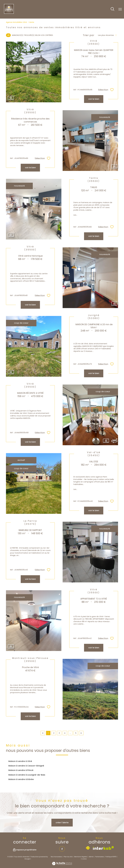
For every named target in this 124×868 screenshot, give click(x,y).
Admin (91, 857)
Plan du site (68, 857)
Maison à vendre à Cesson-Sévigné (26, 766)
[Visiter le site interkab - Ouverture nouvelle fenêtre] (103, 848)
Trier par (89, 35)
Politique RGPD (111, 857)
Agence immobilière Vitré (16, 22)
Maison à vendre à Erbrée (21, 779)
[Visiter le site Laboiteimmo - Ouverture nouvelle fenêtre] (62, 864)
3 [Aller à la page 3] (59, 733)
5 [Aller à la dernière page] (76, 733)
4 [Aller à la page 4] (65, 733)
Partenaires (100, 857)
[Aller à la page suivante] (81, 733)
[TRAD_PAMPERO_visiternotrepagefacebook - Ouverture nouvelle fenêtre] (62, 849)
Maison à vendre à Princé (21, 770)
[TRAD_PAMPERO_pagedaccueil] (9, 13)
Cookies (84, 859)
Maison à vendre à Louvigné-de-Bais (27, 775)
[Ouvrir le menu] (120, 9)
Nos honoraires (56, 857)
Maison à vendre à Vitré (20, 761)
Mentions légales (81, 857)
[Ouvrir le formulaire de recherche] (112, 9)
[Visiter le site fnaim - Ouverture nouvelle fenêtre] (88, 848)
